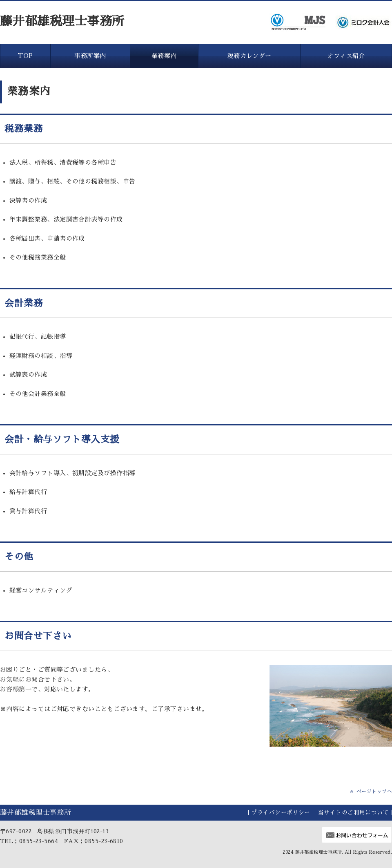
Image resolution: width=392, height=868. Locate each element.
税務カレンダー (249, 56)
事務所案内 (90, 56)
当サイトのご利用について (353, 813)
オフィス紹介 (346, 56)
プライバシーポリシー (281, 813)
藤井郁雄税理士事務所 (62, 21)
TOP (25, 56)
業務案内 (164, 56)
